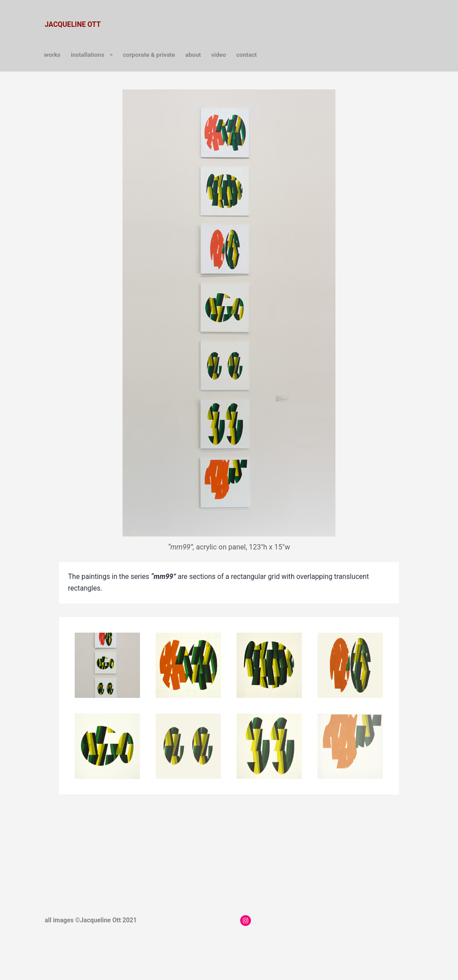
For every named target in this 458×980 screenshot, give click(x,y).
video (218, 55)
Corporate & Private (149, 55)
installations (87, 55)
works (52, 55)
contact (246, 55)
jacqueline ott (73, 25)
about (193, 55)
